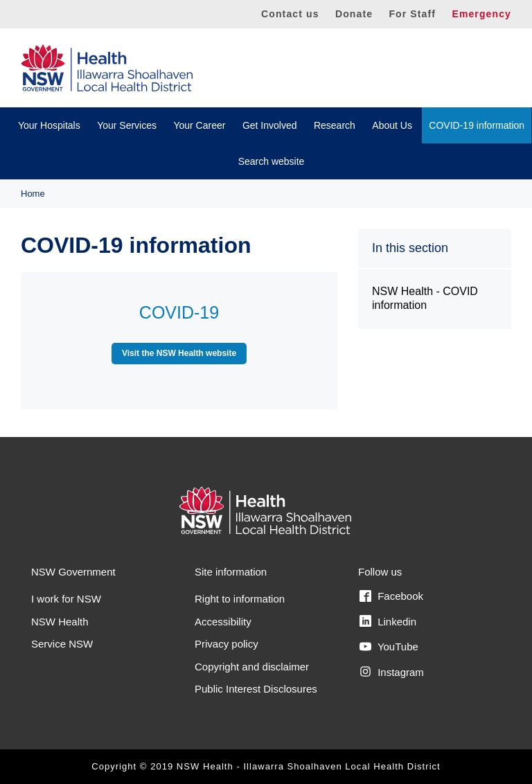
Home (33, 194)
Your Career (199, 125)
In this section (410, 248)
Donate (354, 14)
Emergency (481, 14)
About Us (392, 125)
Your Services (127, 125)
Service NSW (62, 644)
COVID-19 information (477, 125)
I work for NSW (66, 599)
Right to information (240, 599)
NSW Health (60, 622)
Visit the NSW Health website (179, 353)
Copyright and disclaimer (252, 667)
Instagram (392, 672)
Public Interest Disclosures (256, 689)
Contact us (290, 14)
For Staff (412, 14)
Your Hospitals (49, 125)
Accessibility (223, 622)
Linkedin (388, 621)
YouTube (389, 647)
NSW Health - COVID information (425, 299)
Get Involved (270, 125)
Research (335, 125)
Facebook (391, 596)
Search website (272, 161)
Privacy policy (227, 644)
